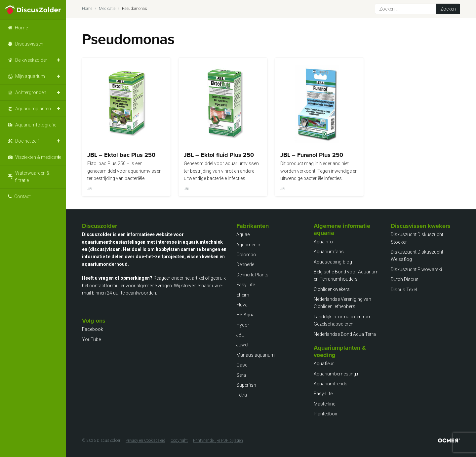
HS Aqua (245, 315)
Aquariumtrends (331, 384)
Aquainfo (323, 242)
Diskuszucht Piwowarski (416, 269)
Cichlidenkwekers (332, 289)
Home (21, 28)
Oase (242, 365)
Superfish (246, 385)
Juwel (242, 345)
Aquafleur (324, 364)
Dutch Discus (405, 279)
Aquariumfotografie (36, 125)
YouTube (91, 339)
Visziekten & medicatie (38, 157)
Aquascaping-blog (333, 262)
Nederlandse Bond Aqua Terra (345, 334)
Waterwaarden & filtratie (32, 177)
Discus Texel (404, 290)
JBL (240, 335)
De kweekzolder (31, 60)
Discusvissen (29, 44)
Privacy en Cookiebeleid (145, 440)
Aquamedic (248, 245)
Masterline (324, 404)
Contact (22, 196)
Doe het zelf (27, 141)
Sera (241, 375)
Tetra (242, 395)
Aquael (243, 234)
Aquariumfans (329, 252)
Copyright (179, 440)
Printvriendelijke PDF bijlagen (218, 440)
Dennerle (245, 264)
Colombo (246, 255)
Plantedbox (325, 414)
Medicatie (107, 9)
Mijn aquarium (30, 76)
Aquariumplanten (33, 109)
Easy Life (246, 285)
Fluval (242, 305)
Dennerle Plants (252, 275)
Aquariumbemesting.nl (337, 374)
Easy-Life (323, 394)
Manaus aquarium (256, 355)
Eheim (243, 295)
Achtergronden (31, 92)
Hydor (243, 325)
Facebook (93, 329)
